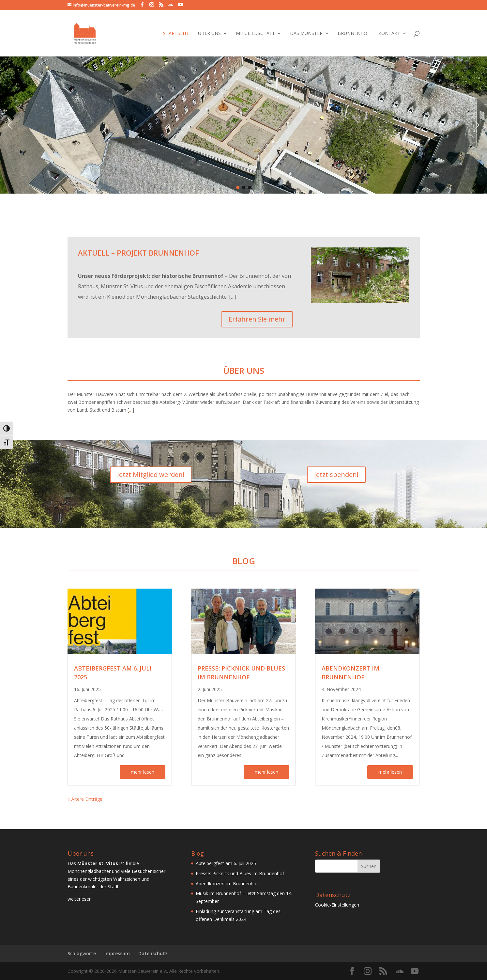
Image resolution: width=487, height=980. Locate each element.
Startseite (176, 34)
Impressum (117, 953)
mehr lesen (143, 772)
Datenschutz (153, 953)
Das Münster (306, 34)
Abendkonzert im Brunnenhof (227, 884)
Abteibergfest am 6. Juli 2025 (226, 863)
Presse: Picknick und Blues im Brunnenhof (240, 873)
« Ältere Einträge (85, 799)
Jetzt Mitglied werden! (151, 474)
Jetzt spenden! (336, 474)
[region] (243, 125)
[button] (10, 125)
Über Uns (209, 34)
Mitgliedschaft (255, 34)
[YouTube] (180, 5)
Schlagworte (82, 953)
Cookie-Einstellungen (337, 905)
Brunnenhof (354, 34)
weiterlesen (80, 899)
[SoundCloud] (171, 5)
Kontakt (389, 34)
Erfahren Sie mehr (257, 319)
